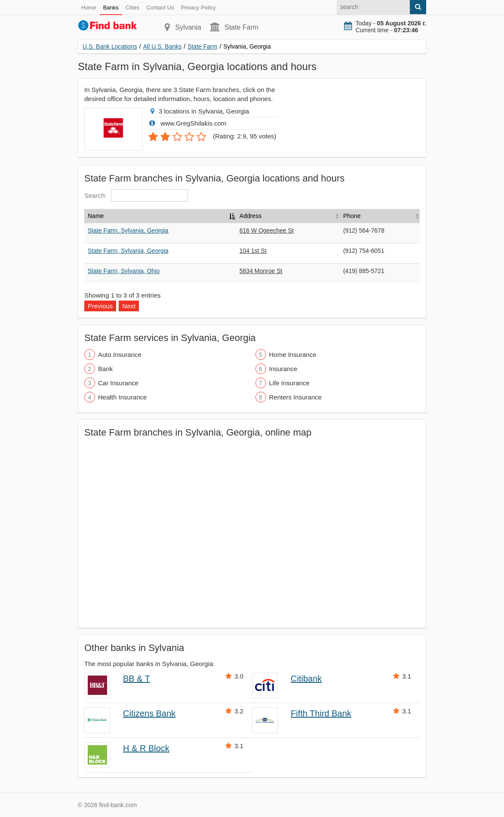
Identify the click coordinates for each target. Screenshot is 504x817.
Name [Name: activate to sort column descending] (96, 216)
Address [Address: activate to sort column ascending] (250, 216)
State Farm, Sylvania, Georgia (128, 230)
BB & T (137, 679)
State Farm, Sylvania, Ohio (124, 271)
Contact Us (160, 8)
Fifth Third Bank (321, 713)
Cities (133, 8)
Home (89, 8)
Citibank (306, 679)
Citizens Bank (149, 713)
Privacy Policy (198, 8)
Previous (100, 306)
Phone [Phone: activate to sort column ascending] (352, 216)
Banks (111, 8)
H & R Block (146, 748)
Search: (136, 195)
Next (129, 306)
